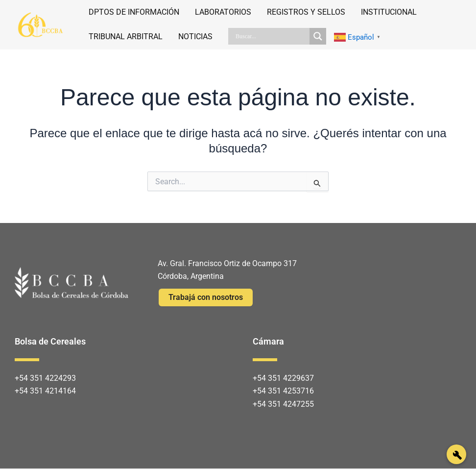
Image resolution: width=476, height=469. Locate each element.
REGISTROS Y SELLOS (306, 12)
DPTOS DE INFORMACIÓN (134, 12)
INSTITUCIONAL (389, 12)
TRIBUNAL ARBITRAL (126, 37)
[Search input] (271, 36)
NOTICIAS (195, 37)
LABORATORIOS (223, 12)
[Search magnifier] (318, 36)
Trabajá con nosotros (206, 297)
